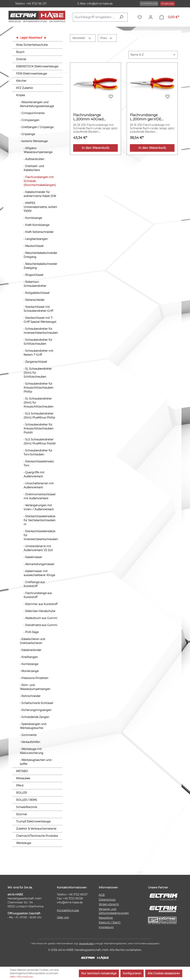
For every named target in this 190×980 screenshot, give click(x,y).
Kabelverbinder (31, 650)
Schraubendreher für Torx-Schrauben (38, 452)
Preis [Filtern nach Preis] (106, 38)
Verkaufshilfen (31, 742)
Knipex (21, 95)
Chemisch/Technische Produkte (37, 836)
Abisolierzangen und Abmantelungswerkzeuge (37, 104)
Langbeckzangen (36, 239)
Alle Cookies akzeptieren (164, 973)
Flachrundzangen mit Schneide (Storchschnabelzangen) (40, 181)
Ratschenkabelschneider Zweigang (40, 266)
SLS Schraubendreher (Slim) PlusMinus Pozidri (40, 441)
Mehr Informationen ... (23, 977)
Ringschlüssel (34, 275)
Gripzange (28, 134)
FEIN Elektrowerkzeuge (31, 74)
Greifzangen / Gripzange (37, 127)
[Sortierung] (153, 55)
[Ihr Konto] (152, 17)
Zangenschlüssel (36, 362)
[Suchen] (122, 17)
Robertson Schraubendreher (35, 284)
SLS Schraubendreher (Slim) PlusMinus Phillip (39, 416)
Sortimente (29, 735)
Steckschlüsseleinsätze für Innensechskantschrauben (41, 535)
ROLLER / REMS (27, 800)
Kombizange (34, 218)
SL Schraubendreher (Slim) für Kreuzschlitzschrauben (38, 403)
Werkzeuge (24, 843)
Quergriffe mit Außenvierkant (34, 474)
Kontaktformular (68, 910)
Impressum (106, 927)
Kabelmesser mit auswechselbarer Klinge (39, 573)
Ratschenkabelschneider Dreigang (40, 255)
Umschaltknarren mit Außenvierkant (39, 485)
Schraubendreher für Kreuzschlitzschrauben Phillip (38, 388)
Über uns (63, 917)
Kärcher (21, 81)
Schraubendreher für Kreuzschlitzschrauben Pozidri (38, 429)
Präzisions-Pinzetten (35, 678)
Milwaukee (23, 778)
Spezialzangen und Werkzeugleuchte (33, 726)
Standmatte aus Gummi (41, 625)
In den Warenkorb (95, 148)
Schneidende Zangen (35, 717)
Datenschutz (107, 900)
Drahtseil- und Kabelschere (34, 168)
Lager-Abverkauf (31, 38)
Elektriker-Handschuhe (40, 611)
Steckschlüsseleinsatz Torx (39, 463)
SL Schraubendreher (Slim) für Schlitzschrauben (38, 373)
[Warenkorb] (169, 17)
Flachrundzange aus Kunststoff (38, 595)
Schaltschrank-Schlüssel (37, 703)
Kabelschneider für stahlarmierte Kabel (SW (40, 194)
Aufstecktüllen (35, 159)
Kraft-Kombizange (37, 225)
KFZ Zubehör (25, 88)
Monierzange (30, 671)
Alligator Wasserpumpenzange (38, 150)
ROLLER (21, 793)
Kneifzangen (30, 657)
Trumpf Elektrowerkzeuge (33, 821)
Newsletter (106, 918)
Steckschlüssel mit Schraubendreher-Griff (38, 309)
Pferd (20, 786)
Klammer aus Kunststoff (41, 604)
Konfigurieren (132, 973)
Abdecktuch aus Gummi (41, 618)
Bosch (20, 52)
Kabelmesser (34, 557)
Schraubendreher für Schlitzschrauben (38, 342)
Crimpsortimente (33, 113)
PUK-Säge (32, 632)
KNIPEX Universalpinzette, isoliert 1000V (40, 207)
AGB (102, 895)
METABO (22, 771)
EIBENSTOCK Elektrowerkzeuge (37, 66)
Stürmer (22, 814)
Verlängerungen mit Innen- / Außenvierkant (39, 507)
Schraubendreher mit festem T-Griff (38, 353)
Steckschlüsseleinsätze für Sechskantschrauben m (40, 520)
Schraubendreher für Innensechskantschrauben (41, 331)
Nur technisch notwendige (99, 973)
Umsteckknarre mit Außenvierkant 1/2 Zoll (38, 548)
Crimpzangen (30, 120)
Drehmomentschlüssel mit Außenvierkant (40, 496)
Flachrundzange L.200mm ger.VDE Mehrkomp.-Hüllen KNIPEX (146, 117)
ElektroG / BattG (110, 922)
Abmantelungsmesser (40, 564)
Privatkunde (168, 4)
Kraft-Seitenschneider (39, 232)
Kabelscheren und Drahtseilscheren (32, 641)
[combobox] (95, 17)
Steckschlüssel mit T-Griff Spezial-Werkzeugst (40, 320)
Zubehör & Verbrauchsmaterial (36, 829)
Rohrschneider (31, 696)
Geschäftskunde (149, 3)
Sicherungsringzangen (36, 710)
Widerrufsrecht (109, 904)
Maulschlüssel (34, 246)
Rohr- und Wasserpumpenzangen (35, 687)
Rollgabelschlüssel (37, 293)
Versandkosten (87, 943)
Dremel (21, 59)
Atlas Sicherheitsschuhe (32, 45)
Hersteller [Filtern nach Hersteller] (82, 38)
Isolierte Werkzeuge (35, 141)
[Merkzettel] (141, 17)
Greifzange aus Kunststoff (34, 584)
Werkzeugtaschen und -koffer (36, 762)
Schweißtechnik (27, 807)
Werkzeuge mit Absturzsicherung (32, 751)
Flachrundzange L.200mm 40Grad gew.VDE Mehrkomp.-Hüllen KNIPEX (92, 117)
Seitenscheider (35, 300)
